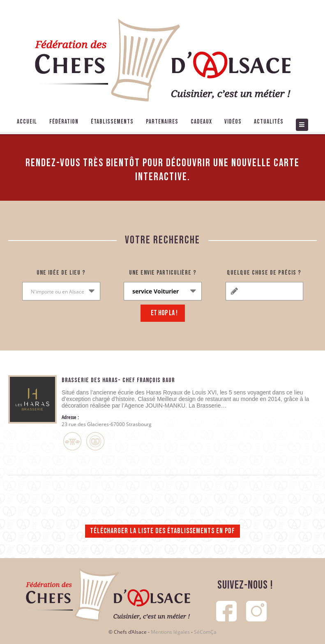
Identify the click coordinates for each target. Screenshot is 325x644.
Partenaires (162, 122)
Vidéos (233, 122)
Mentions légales (170, 632)
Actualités (269, 122)
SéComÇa (205, 632)
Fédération (64, 122)
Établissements (112, 122)
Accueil (27, 122)
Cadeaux (201, 122)
